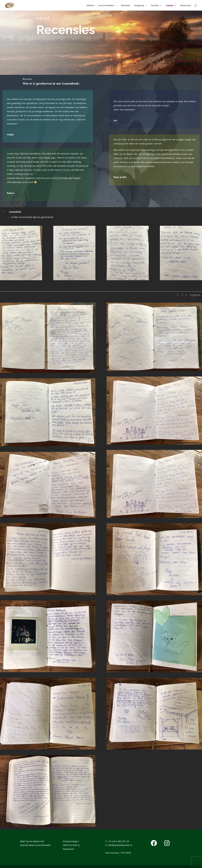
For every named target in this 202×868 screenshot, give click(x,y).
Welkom (90, 6)
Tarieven (155, 6)
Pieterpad (125, 6)
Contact (170, 6)
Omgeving (139, 6)
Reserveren (186, 6)
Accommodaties (106, 6)
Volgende (195, 295)
